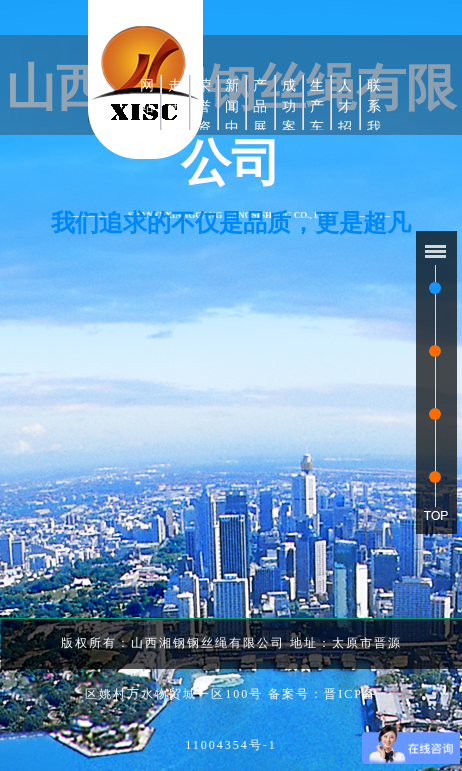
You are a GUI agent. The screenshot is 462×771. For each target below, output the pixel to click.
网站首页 (147, 117)
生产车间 (317, 117)
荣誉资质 (204, 117)
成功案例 (289, 117)
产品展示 (260, 117)
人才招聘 (345, 117)
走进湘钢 (175, 117)
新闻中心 (232, 117)
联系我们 (374, 117)
